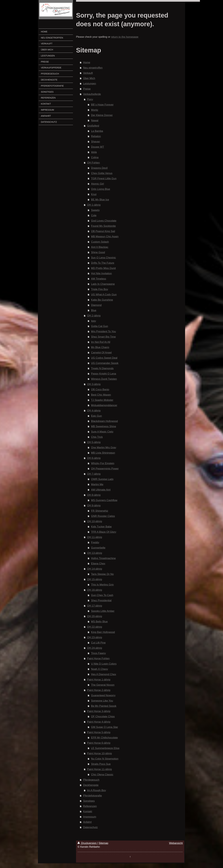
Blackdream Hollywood (104, 421)
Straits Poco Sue (101, 764)
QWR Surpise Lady (102, 479)
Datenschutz (91, 827)
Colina (95, 157)
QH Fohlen (93, 163)
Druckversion (87, 843)
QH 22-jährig (94, 627)
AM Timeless (99, 279)
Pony (90, 99)
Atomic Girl (97, 184)
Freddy (95, 542)
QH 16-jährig (94, 590)
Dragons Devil (99, 168)
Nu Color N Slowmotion (105, 759)
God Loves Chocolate (104, 221)
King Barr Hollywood (103, 632)
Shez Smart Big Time (103, 337)
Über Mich (89, 78)
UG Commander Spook (105, 363)
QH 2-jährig (94, 316)
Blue (94, 310)
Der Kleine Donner (102, 115)
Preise (87, 89)
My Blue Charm (100, 347)
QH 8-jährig (94, 495)
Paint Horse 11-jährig (99, 769)
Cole (94, 215)
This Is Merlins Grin (102, 585)
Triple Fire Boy (100, 289)
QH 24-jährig (94, 648)
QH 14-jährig (94, 569)
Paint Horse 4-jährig (99, 722)
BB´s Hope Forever (102, 105)
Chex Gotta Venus (102, 173)
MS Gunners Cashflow (104, 500)
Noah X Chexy (100, 669)
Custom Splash (100, 242)
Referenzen (90, 806)
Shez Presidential (101, 600)
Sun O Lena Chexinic (104, 258)
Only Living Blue (101, 189)
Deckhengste (91, 785)
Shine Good (98, 252)
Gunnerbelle (98, 548)
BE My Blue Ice (100, 200)
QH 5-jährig (94, 442)
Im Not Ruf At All (101, 342)
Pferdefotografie (93, 796)
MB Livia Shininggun (103, 453)
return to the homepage (125, 37)
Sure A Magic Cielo (102, 432)
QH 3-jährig (94, 384)
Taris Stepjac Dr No (102, 574)
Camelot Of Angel (101, 353)
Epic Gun (96, 416)
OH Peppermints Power (105, 469)
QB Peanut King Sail (103, 231)
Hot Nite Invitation (101, 273)
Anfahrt (87, 822)
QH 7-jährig (94, 474)
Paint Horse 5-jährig (99, 732)
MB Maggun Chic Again (105, 237)
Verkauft (88, 73)
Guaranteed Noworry (103, 695)
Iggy (94, 321)
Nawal (95, 120)
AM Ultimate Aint (101, 490)
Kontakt (88, 811)
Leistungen (90, 84)
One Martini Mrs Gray (104, 447)
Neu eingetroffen (93, 68)
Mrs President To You (103, 331)
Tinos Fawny (98, 653)
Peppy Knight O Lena (104, 374)
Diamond (96, 305)
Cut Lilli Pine (98, 643)
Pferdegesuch (91, 780)
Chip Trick (97, 437)
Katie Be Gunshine (102, 300)
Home (87, 62)
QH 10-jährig (94, 521)
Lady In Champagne (103, 284)
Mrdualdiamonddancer (104, 405)
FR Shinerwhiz (100, 511)
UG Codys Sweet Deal (104, 358)
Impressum (90, 817)
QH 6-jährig (94, 458)
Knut (94, 194)
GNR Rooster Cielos (103, 516)
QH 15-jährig (94, 579)
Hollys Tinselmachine (103, 558)
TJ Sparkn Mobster (102, 400)
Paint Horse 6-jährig (99, 743)
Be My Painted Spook (104, 706)
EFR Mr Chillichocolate (104, 738)
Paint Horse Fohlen (98, 658)
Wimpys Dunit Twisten (104, 379)
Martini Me (97, 484)
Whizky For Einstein (103, 463)
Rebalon (96, 136)
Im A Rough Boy (96, 790)
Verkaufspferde (92, 94)
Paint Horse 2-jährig (99, 690)
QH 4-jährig (94, 411)
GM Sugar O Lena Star (105, 727)
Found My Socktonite (103, 226)
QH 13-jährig (94, 553)
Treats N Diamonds (102, 368)
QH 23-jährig (94, 637)
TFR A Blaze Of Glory (104, 532)
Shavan (96, 142)
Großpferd (93, 126)
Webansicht (176, 843)
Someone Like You (102, 701)
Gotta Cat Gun (100, 326)
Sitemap (103, 843)
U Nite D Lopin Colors (104, 664)
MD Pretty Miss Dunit (103, 268)
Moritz (95, 110)
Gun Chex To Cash (102, 595)
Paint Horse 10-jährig (99, 753)
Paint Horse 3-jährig (99, 711)
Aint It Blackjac (100, 247)
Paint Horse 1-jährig (99, 680)
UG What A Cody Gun (104, 295)
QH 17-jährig (94, 606)
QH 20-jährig (94, 616)
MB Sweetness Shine (104, 426)
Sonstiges (89, 801)
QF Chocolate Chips (103, 717)
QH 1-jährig (94, 205)
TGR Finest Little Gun (104, 178)
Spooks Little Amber (103, 611)
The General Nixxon (103, 685)
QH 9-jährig (94, 506)
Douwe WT (98, 147)
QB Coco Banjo (100, 389)
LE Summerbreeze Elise (105, 748)
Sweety (95, 210)
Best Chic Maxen (101, 395)
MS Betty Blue (99, 622)
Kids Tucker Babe (101, 527)
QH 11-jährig (94, 537)
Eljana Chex (98, 564)
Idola (94, 152)
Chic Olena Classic (102, 775)
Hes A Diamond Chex (104, 674)
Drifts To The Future (103, 263)
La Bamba (97, 131)
